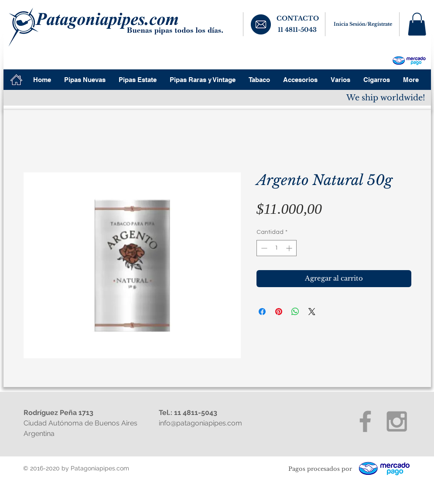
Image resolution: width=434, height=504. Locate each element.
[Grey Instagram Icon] (397, 421)
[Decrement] (263, 248)
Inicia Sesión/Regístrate (363, 24)
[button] (417, 24)
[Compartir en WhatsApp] (295, 312)
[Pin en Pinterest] (279, 312)
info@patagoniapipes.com (200, 423)
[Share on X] (312, 312)
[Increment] (290, 248)
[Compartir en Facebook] (262, 312)
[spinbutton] (277, 248)
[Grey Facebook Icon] (365, 421)
